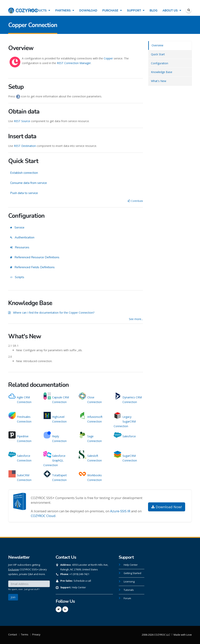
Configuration (160, 63)
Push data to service (24, 193)
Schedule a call (82, 581)
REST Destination (25, 146)
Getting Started (132, 573)
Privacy (36, 635)
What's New (159, 81)
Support (136, 11)
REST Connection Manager (74, 63)
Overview (157, 45)
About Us (172, 11)
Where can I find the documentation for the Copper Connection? (54, 313)
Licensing (129, 582)
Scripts (17, 277)
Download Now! (167, 507)
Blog (154, 11)
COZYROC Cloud (43, 516)
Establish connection (24, 173)
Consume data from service (29, 183)
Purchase (112, 11)
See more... (136, 319)
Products (40, 11)
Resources (20, 247)
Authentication (22, 237)
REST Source (22, 121)
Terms (25, 635)
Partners (65, 11)
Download (88, 11)
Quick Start (158, 54)
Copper (108, 58)
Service (17, 228)
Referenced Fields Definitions (32, 267)
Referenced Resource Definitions (35, 257)
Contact (13, 635)
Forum (127, 598)
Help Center (79, 587)
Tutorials (129, 590)
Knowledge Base (162, 72)
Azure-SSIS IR (120, 511)
